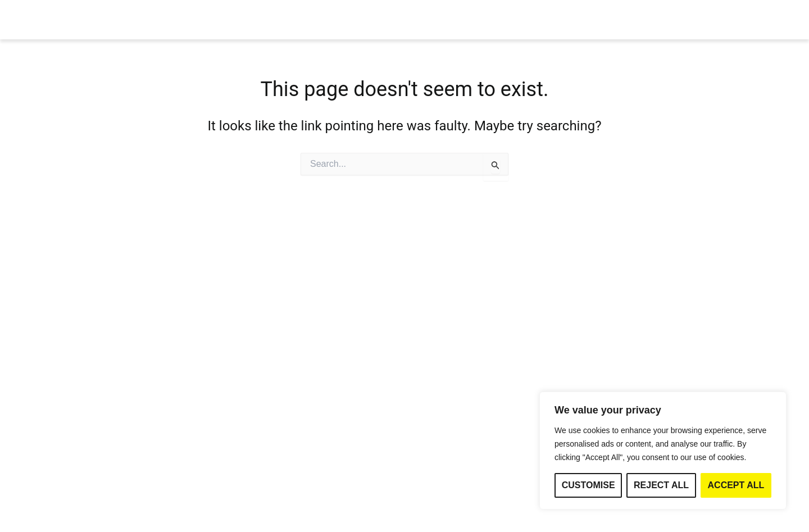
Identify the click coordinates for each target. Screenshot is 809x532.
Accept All (736, 485)
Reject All (661, 485)
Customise (588, 485)
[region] (663, 451)
